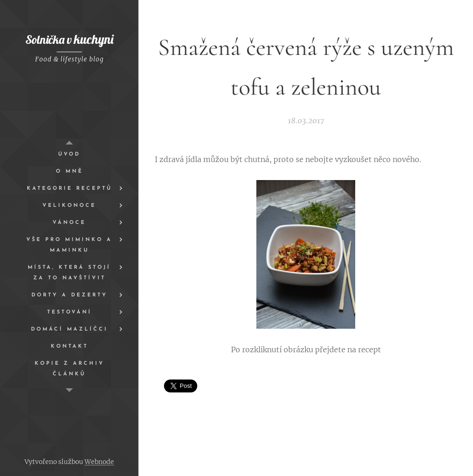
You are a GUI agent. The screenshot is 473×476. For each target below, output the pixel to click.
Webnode (99, 462)
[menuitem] (69, 154)
